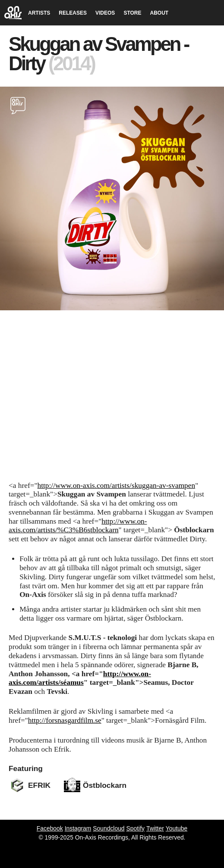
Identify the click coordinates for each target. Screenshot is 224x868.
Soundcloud (109, 828)
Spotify (136, 828)
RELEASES (73, 13)
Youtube (177, 828)
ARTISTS (39, 13)
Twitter (155, 828)
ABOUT (159, 13)
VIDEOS (105, 13)
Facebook (50, 828)
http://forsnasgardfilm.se (65, 720)
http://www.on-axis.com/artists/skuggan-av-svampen (117, 486)
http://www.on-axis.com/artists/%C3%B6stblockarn (78, 526)
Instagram (78, 828)
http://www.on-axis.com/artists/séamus (80, 678)
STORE (132, 13)
